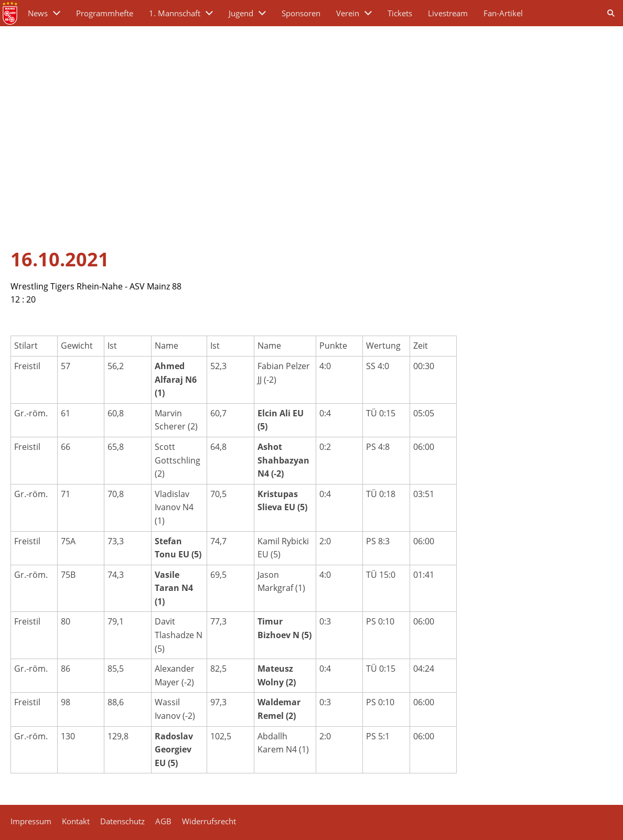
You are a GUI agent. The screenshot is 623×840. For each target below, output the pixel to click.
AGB (163, 821)
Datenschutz (122, 821)
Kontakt (76, 821)
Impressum (31, 821)
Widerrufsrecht (209, 821)
